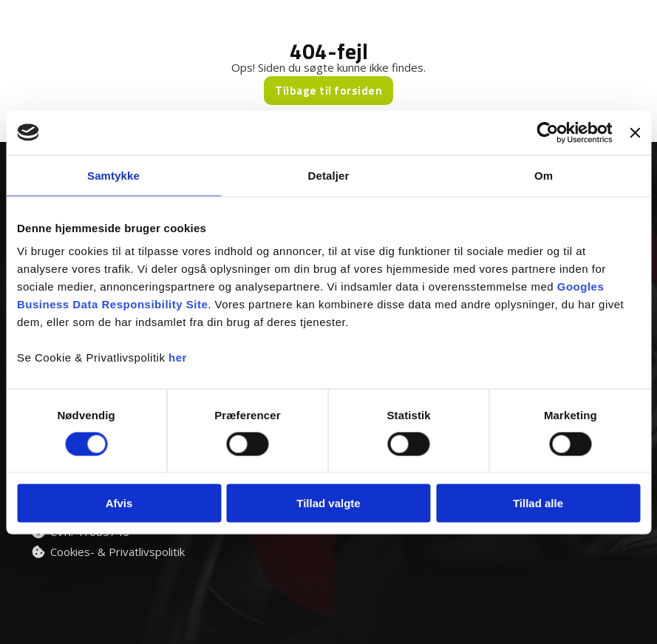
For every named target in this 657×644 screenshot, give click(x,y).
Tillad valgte (328, 503)
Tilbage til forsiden (328, 91)
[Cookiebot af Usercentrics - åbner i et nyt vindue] (548, 132)
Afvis (119, 503)
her (178, 357)
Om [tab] (544, 175)
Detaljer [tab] (329, 175)
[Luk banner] (635, 132)
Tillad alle (538, 503)
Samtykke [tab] (113, 175)
